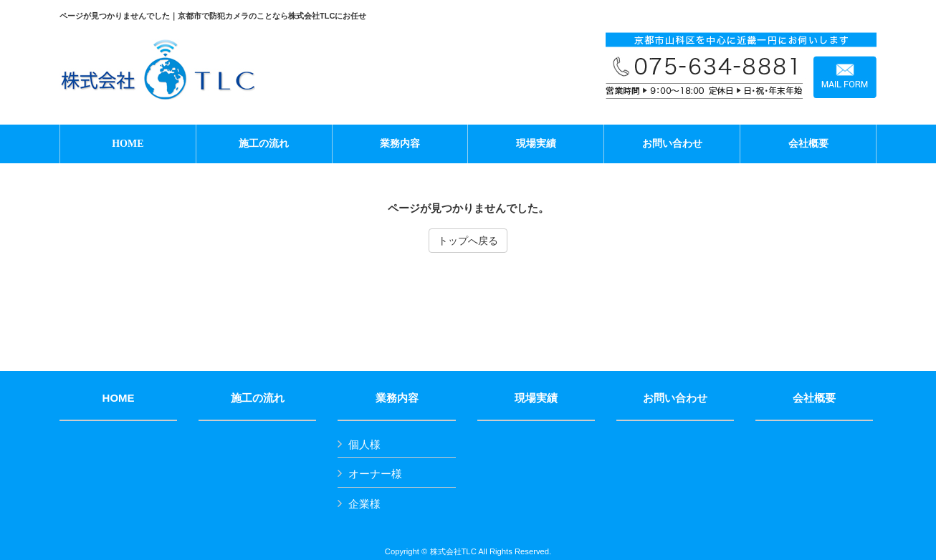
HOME (119, 398)
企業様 (364, 504)
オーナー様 (375, 474)
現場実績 (536, 398)
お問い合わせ (675, 398)
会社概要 (814, 398)
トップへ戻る (468, 241)
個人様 (364, 444)
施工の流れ (258, 398)
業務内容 (397, 398)
